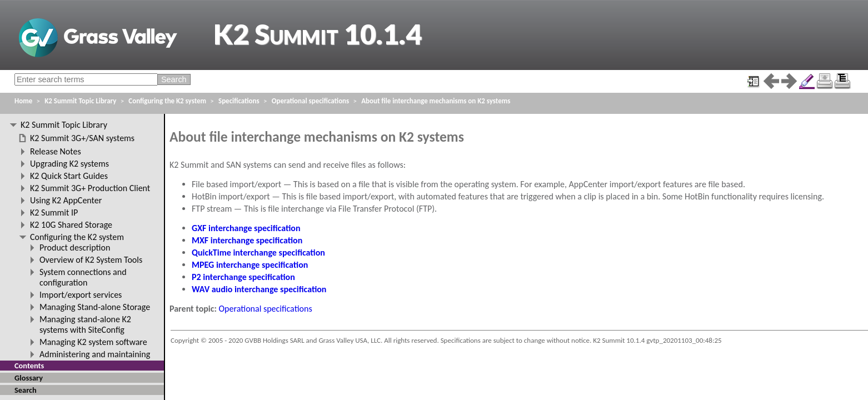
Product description (75, 247)
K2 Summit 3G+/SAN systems (82, 138)
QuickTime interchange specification (258, 252)
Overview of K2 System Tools (91, 260)
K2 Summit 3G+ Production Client (90, 188)
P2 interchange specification (243, 277)
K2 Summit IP (54, 212)
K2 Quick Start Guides (69, 176)
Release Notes (56, 151)
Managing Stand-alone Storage (95, 307)
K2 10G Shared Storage (71, 225)
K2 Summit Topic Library (80, 101)
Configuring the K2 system (167, 101)
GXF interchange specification (246, 228)
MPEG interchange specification (250, 265)
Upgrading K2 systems (69, 164)
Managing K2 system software (93, 342)
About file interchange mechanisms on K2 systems (436, 101)
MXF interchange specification (247, 240)
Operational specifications (266, 309)
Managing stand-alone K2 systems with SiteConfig (85, 324)
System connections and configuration (83, 277)
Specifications (239, 101)
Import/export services (81, 295)
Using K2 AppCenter (66, 200)
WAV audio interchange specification (259, 289)
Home (23, 101)
